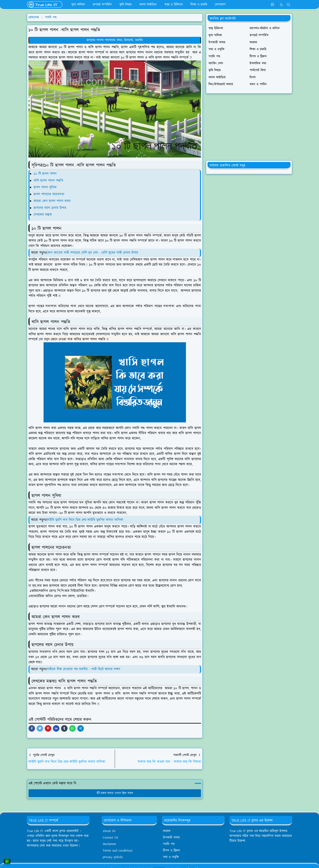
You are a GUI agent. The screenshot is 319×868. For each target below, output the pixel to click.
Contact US (110, 838)
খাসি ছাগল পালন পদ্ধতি (48, 181)
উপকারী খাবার (171, 838)
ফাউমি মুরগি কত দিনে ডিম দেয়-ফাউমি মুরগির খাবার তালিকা (85, 520)
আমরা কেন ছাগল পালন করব (53, 201)
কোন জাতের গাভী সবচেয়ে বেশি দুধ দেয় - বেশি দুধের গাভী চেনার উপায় (92, 253)
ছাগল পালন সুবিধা (46, 187)
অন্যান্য (167, 831)
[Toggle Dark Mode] (281, 5)
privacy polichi (113, 857)
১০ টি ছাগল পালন (45, 174)
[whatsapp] (273, 5)
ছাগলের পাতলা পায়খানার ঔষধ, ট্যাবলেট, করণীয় (115, 40)
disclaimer (109, 844)
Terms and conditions (118, 851)
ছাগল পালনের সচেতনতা (50, 194)
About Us (109, 831)
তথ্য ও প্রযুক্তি (171, 857)
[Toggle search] (288, 5)
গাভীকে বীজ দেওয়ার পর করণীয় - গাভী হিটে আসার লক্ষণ (83, 669)
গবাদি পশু (169, 844)
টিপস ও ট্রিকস (171, 851)
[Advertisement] (249, 127)
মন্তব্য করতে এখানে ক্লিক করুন (115, 793)
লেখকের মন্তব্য (43, 215)
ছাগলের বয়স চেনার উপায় (51, 208)
